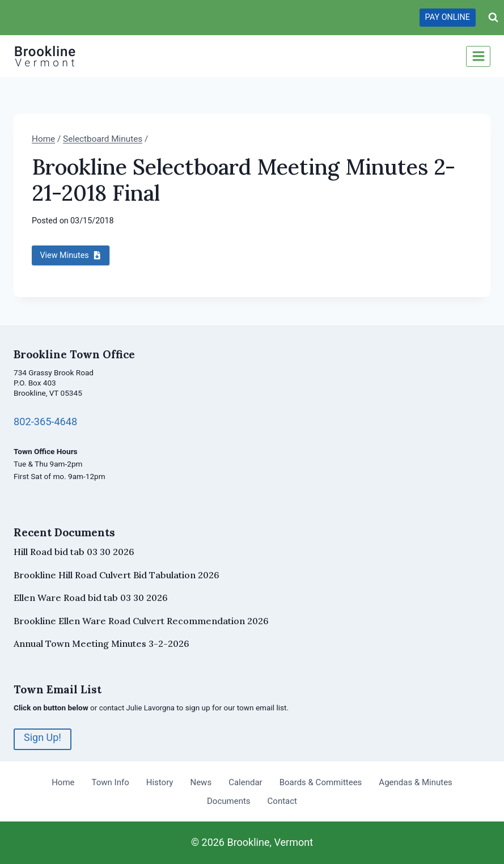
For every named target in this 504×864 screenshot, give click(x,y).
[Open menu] (478, 56)
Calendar (245, 782)
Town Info (111, 782)
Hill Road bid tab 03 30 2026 (74, 552)
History (160, 782)
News (201, 782)
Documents (229, 801)
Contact (282, 801)
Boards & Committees (321, 782)
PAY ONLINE (448, 17)
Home (63, 782)
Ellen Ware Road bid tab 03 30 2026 (91, 598)
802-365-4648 (46, 422)
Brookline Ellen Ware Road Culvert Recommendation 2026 (141, 621)
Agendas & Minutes (415, 782)
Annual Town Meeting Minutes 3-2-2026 (101, 643)
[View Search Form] (493, 18)
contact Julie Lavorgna (138, 708)
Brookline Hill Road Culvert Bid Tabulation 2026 (117, 575)
